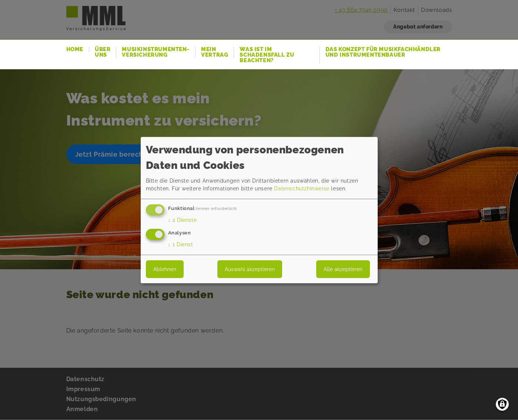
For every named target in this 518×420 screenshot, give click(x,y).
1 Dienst (181, 244)
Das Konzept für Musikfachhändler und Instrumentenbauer (383, 52)
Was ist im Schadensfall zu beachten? (267, 55)
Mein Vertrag (215, 52)
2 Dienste (183, 220)
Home (75, 49)
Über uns (103, 52)
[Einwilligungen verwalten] (502, 404)
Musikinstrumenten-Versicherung (156, 52)
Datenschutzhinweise (302, 189)
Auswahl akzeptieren (250, 269)
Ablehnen (165, 269)
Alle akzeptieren (343, 269)
